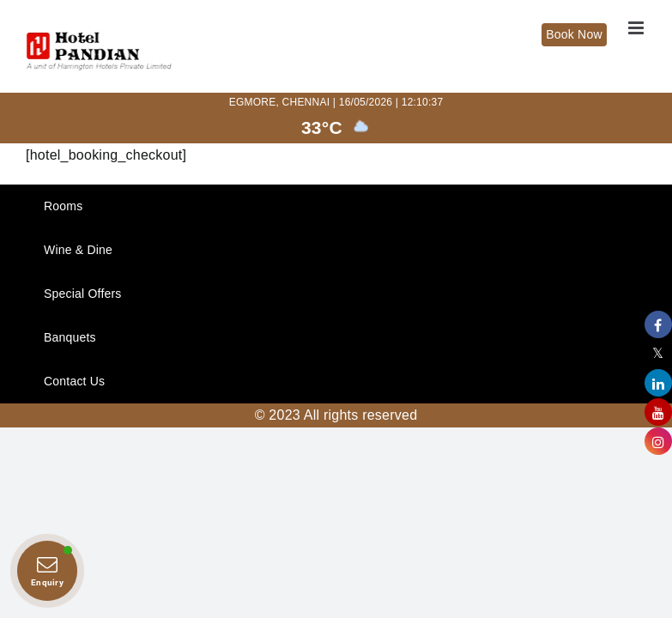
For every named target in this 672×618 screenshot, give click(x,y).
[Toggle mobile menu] (637, 28)
